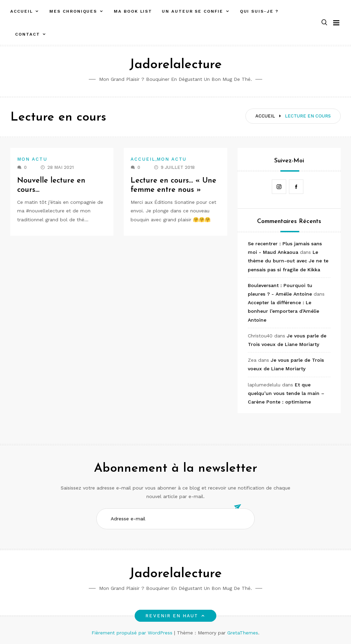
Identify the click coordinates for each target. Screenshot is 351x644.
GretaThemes (243, 633)
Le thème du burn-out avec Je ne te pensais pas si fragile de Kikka (288, 261)
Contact (27, 34)
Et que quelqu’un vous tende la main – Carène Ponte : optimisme (286, 393)
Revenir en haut (175, 616)
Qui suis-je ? (259, 11)
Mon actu (32, 159)
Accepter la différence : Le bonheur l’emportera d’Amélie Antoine (283, 311)
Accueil (21, 11)
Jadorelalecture (175, 65)
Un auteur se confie (192, 11)
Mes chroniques (73, 11)
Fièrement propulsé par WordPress (133, 633)
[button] (324, 23)
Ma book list (133, 11)
